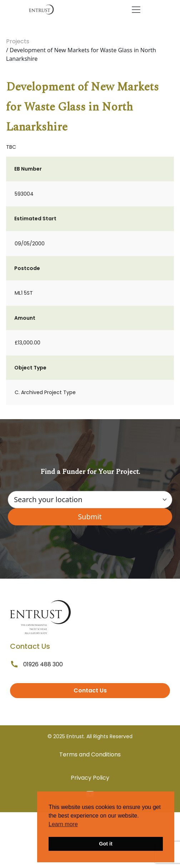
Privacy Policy (90, 778)
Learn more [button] (63, 824)
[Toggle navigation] (136, 10)
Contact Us (90, 690)
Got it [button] (106, 844)
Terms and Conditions (90, 754)
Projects (18, 41)
